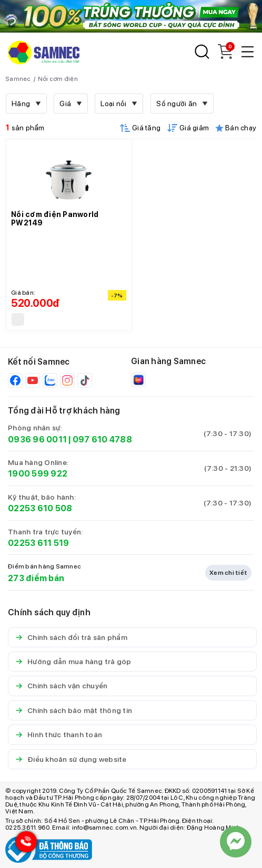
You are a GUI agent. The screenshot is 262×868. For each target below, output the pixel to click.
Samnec (18, 79)
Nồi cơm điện (58, 79)
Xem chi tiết (228, 573)
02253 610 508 (40, 508)
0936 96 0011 (37, 440)
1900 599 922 (38, 474)
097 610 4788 (102, 440)
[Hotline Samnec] (24, 844)
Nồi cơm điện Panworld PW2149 (55, 219)
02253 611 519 (38, 543)
